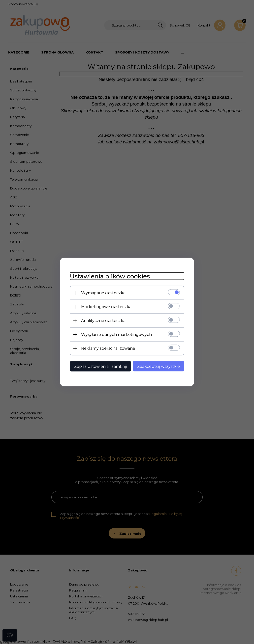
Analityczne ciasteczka (103, 321)
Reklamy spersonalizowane (108, 348)
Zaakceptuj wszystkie (159, 366)
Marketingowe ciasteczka (106, 307)
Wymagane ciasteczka (103, 293)
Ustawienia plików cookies (110, 276)
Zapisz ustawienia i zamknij (100, 366)
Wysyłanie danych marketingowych (116, 335)
